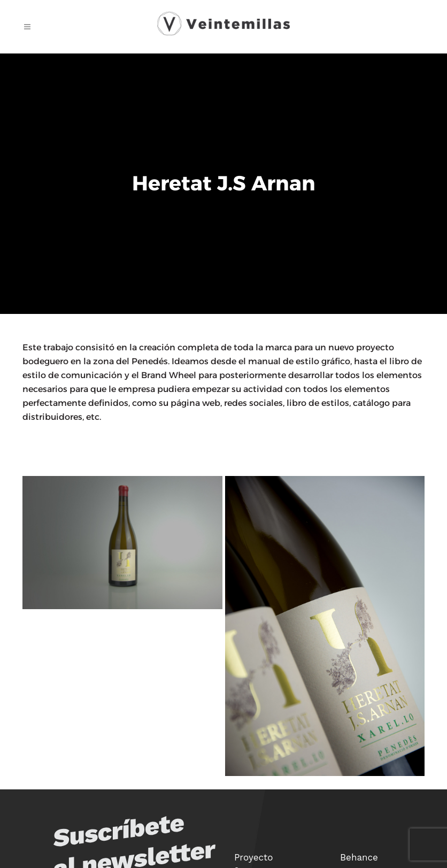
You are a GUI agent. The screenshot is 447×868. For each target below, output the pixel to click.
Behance (359, 857)
